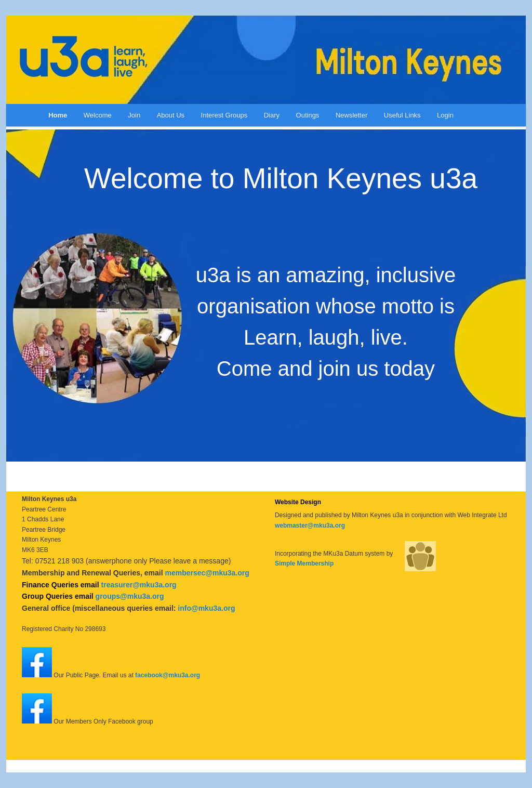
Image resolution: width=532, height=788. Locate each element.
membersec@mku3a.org (207, 573)
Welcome (98, 115)
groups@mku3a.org (130, 596)
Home (58, 115)
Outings (308, 115)
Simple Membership (304, 563)
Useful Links (402, 115)
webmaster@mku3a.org (310, 526)
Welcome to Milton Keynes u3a (281, 178)
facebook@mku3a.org (168, 675)
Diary (272, 115)
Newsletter (351, 115)
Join (134, 115)
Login (445, 115)
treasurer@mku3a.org (139, 585)
